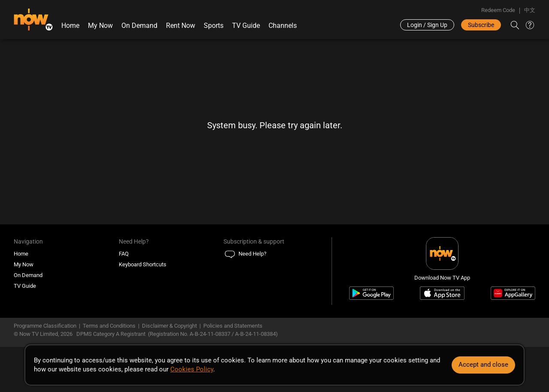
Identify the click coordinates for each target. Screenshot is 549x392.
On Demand (139, 26)
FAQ (124, 254)
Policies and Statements (233, 326)
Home (70, 26)
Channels (283, 26)
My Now (100, 26)
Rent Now (181, 26)
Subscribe (481, 25)
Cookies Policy (192, 369)
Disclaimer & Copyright (169, 326)
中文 (530, 10)
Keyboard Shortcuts (143, 264)
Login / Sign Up (427, 25)
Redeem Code (498, 10)
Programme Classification (45, 326)
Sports (214, 26)
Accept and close (483, 365)
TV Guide (246, 26)
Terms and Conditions (109, 326)
